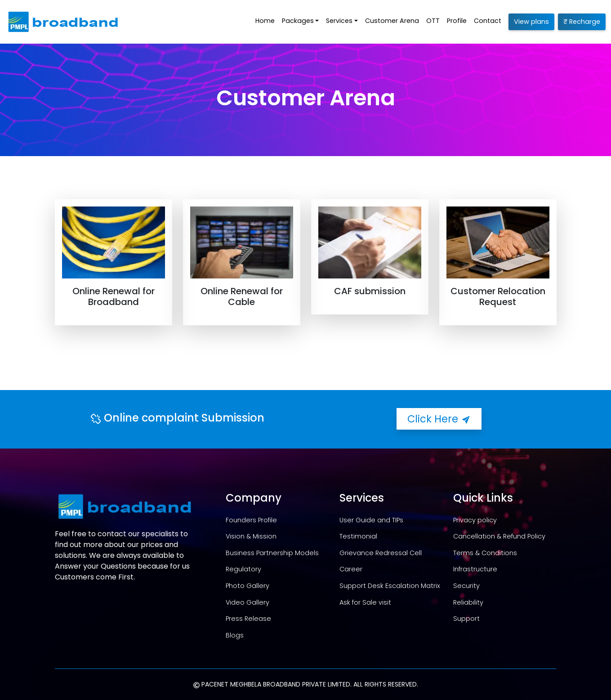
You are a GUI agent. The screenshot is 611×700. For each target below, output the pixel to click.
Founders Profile (251, 520)
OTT (433, 21)
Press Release (248, 619)
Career (351, 569)
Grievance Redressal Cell (381, 553)
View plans (531, 22)
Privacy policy (475, 520)
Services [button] (339, 21)
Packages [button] (298, 21)
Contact (488, 21)
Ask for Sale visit (365, 602)
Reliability (468, 602)
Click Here (439, 419)
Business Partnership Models (272, 553)
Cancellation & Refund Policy (499, 536)
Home (265, 21)
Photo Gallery (248, 586)
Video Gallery (248, 602)
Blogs (235, 635)
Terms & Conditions (485, 553)
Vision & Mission (251, 536)
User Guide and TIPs (371, 520)
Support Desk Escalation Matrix (390, 586)
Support (466, 619)
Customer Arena (392, 21)
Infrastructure (475, 569)
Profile (457, 21)
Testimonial (358, 536)
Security (466, 586)
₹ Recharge (582, 22)
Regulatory (243, 569)
